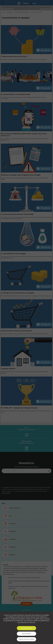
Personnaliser (27, 634)
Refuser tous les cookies (26, 639)
